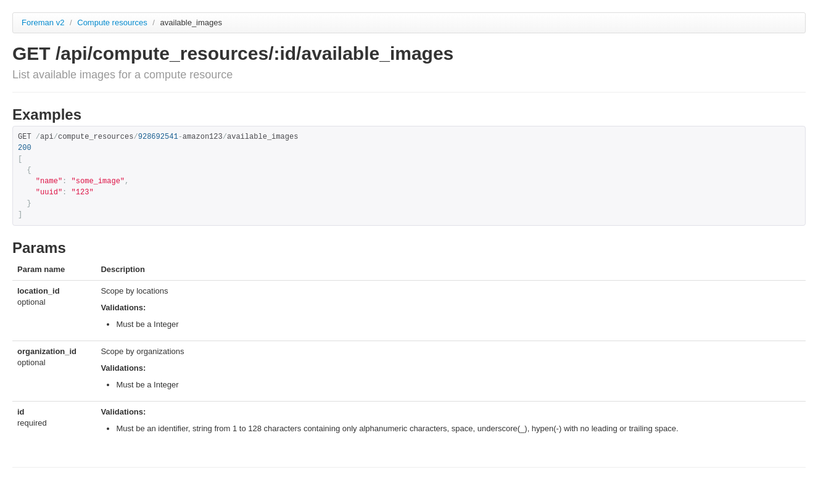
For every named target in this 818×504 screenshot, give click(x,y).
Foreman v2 (43, 23)
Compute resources (113, 23)
